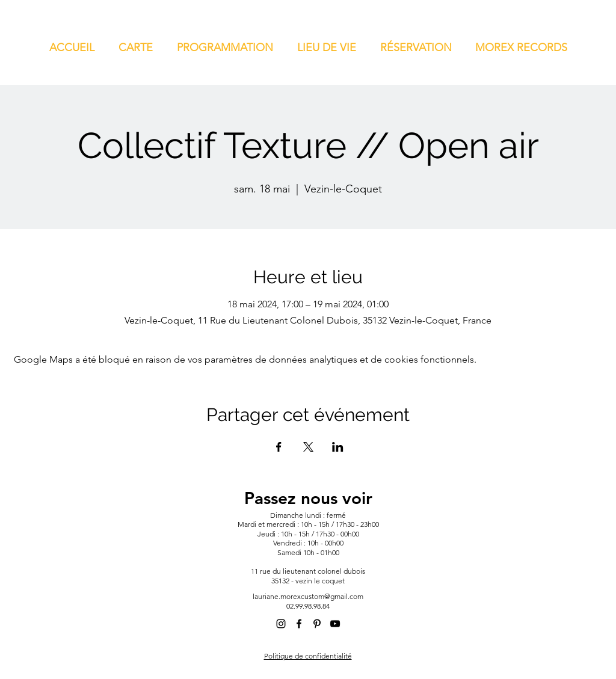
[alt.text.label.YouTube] (335, 624)
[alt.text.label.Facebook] (299, 624)
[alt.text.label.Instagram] (281, 624)
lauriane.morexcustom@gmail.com (308, 596)
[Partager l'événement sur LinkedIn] (338, 447)
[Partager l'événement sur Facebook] (279, 447)
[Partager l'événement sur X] (308, 447)
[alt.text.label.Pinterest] (317, 624)
